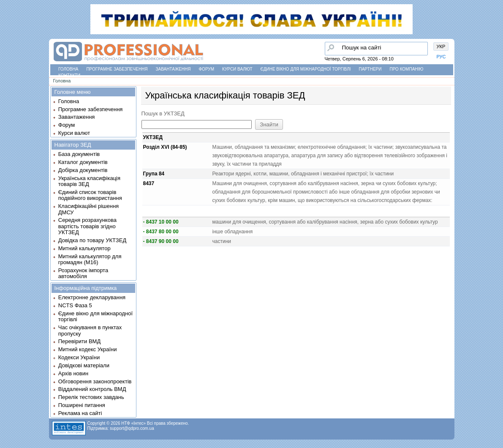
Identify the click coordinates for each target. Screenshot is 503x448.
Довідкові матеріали (84, 365)
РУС (441, 57)
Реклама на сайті (80, 413)
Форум (207, 69)
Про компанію (406, 69)
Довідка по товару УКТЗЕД (92, 240)
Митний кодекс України (88, 349)
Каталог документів (83, 162)
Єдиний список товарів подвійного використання (90, 195)
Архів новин (73, 373)
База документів (79, 154)
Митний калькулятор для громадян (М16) (90, 259)
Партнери (370, 69)
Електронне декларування (92, 297)
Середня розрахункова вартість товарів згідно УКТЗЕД (87, 226)
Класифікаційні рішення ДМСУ (88, 209)
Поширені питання (82, 405)
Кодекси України (79, 357)
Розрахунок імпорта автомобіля (83, 273)
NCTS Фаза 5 (75, 305)
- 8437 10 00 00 (161, 222)
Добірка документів (83, 170)
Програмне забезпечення (117, 69)
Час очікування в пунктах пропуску (90, 330)
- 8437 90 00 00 (161, 241)
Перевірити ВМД (79, 341)
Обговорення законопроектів (95, 381)
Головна (68, 69)
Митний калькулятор (84, 248)
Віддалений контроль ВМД (92, 389)
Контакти (69, 75)
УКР (441, 46)
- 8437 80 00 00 (161, 232)
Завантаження (173, 69)
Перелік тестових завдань (91, 397)
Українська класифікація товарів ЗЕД (89, 181)
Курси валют (237, 69)
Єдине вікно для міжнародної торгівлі (306, 69)
